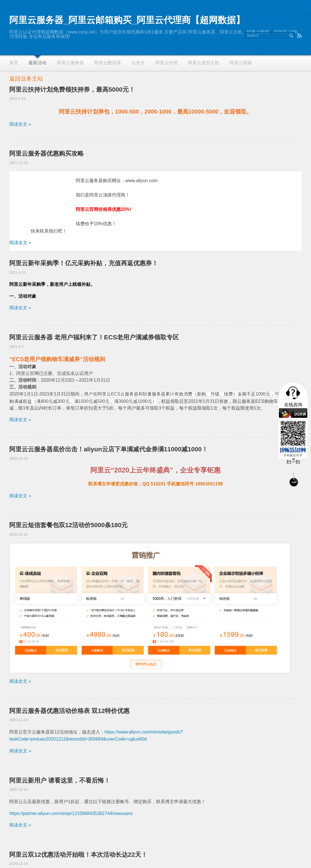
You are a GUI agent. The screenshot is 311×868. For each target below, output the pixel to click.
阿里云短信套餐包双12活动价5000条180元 (68, 525)
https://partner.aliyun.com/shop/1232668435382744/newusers (71, 813)
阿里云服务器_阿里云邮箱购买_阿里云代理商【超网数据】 (127, 20)
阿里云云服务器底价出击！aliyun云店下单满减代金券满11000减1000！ (109, 449)
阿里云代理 (166, 63)
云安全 (138, 63)
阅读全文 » (20, 124)
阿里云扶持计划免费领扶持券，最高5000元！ (72, 90)
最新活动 (37, 63)
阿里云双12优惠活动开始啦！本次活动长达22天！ (78, 855)
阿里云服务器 (70, 63)
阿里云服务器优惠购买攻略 (46, 153)
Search (291, 36)
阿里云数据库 (108, 63)
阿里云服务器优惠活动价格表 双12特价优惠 (69, 711)
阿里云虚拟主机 (204, 63)
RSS (299, 36)
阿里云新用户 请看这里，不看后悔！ (60, 780)
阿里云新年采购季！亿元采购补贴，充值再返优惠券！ (84, 263)
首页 (14, 63)
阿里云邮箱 (241, 63)
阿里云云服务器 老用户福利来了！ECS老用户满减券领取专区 (94, 337)
